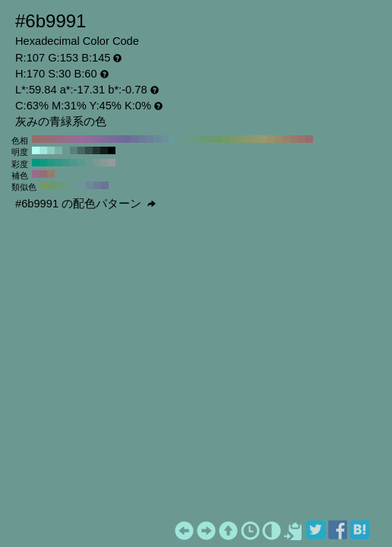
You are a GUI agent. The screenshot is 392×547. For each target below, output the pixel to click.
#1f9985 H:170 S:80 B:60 (51, 163)
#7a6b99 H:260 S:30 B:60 (112, 139)
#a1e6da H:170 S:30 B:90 (43, 150)
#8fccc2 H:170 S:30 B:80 (51, 150)
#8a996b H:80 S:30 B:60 (248, 139)
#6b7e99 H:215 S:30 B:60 (97, 185)
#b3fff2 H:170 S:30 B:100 (36, 150)
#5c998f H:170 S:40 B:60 (81, 163)
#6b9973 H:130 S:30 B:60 (210, 139)
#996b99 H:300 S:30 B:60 (81, 139)
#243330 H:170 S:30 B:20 (96, 150)
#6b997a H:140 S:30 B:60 (203, 139)
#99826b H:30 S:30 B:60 (286, 139)
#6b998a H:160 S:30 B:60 (188, 139)
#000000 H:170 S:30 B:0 (112, 150)
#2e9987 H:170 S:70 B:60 (58, 163)
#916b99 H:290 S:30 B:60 (89, 139)
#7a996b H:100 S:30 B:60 (233, 139)
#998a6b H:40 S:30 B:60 (279, 139)
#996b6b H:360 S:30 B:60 (36, 139)
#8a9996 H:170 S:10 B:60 (104, 163)
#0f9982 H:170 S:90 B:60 (43, 163)
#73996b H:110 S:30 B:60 (226, 139)
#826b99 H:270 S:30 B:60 (104, 139)
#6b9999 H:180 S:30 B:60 (172, 139)
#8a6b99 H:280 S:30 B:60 (96, 139)
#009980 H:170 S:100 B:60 (36, 163)
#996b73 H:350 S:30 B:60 (43, 139)
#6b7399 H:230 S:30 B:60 (134, 139)
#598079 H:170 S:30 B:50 (74, 150)
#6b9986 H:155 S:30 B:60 (67, 185)
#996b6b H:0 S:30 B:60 (309, 139)
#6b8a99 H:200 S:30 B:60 (157, 139)
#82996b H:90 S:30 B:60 (241, 139)
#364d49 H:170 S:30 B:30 (89, 150)
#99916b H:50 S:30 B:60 (271, 139)
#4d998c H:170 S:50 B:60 (74, 163)
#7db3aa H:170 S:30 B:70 (58, 150)
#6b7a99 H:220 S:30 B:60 (142, 139)
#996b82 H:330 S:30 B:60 (58, 139)
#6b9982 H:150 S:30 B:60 (195, 139)
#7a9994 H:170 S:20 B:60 (96, 163)
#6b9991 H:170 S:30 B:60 (180, 139)
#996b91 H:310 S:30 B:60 (74, 139)
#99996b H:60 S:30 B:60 (264, 139)
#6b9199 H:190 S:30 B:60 (165, 139)
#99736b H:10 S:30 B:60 (302, 139)
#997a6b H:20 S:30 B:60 (294, 139)
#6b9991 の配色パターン (85, 204)
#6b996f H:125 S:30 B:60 (52, 185)
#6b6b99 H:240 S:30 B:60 (127, 139)
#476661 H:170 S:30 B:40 (81, 150)
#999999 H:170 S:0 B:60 (112, 163)
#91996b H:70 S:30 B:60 (256, 139)
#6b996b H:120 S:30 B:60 (218, 139)
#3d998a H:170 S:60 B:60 (66, 163)
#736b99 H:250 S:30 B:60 (119, 139)
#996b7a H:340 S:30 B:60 (51, 139)
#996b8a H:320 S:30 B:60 (66, 139)
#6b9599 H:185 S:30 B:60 (82, 185)
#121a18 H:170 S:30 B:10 (104, 150)
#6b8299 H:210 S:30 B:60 (150, 139)
